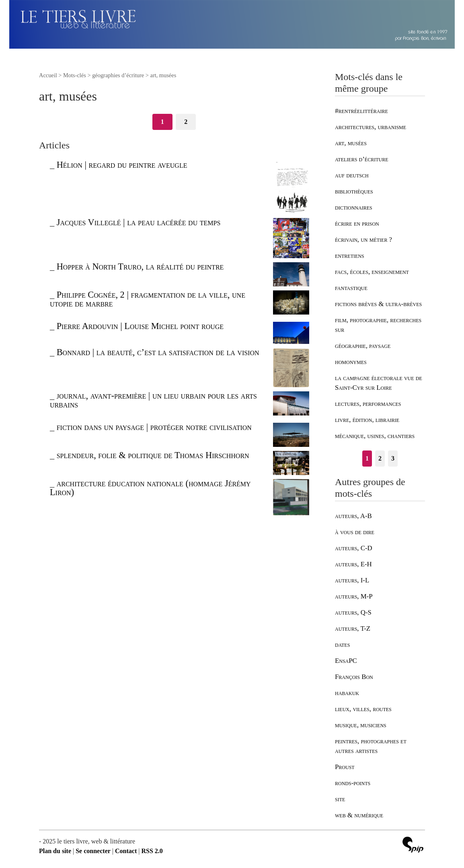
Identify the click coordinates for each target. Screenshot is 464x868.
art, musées (351, 143)
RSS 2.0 (152, 851)
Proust (345, 767)
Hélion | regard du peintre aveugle (122, 165)
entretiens (350, 256)
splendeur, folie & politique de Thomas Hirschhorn (153, 455)
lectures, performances (368, 404)
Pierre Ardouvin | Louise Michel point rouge (140, 326)
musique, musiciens (361, 725)
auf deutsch (352, 175)
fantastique (351, 288)
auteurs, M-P (354, 596)
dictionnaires (354, 207)
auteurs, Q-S (353, 612)
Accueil (48, 75)
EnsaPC (346, 661)
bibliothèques (354, 191)
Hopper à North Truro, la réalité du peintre (140, 266)
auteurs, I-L (352, 580)
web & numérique (359, 815)
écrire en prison (357, 223)
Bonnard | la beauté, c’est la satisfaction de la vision (158, 352)
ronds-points (353, 783)
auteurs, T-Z (353, 628)
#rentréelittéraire (361, 111)
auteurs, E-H (353, 564)
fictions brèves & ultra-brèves (378, 304)
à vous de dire (355, 532)
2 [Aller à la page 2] (186, 122)
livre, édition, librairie (367, 420)
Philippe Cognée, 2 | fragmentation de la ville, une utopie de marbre (148, 299)
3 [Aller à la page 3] (393, 458)
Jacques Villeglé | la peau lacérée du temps (139, 222)
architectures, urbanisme (371, 127)
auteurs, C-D (354, 548)
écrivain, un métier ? (363, 240)
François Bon (354, 677)
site (340, 799)
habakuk (347, 693)
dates (342, 645)
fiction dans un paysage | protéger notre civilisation (154, 427)
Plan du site (55, 851)
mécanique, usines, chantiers (375, 436)
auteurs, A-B (353, 516)
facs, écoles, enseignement (372, 272)
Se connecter (93, 851)
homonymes (351, 362)
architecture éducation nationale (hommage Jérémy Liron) (150, 488)
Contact (126, 851)
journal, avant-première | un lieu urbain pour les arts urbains (153, 400)
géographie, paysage (363, 346)
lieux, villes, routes (363, 709)
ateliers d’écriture (361, 159)
